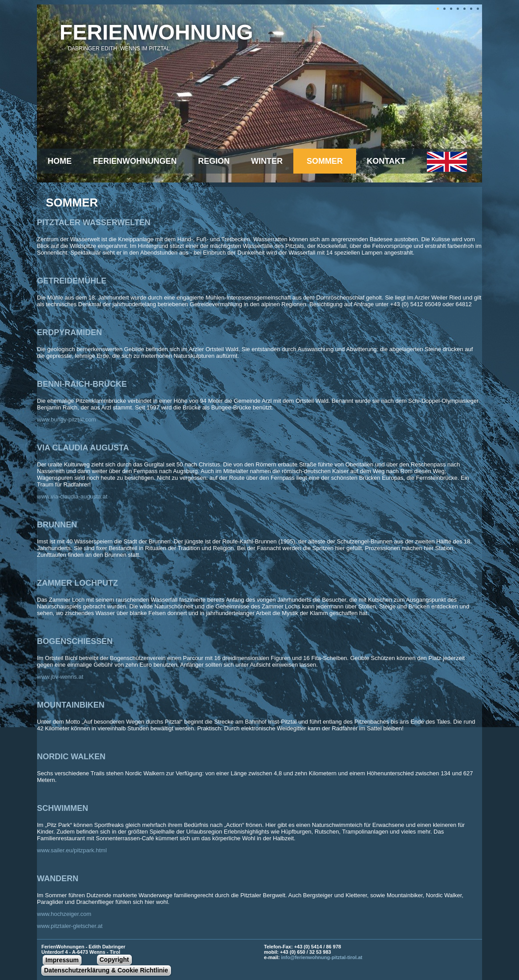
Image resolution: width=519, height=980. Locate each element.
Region (214, 161)
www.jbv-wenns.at (60, 677)
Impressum (62, 960)
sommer (325, 161)
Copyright (114, 960)
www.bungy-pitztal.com (67, 419)
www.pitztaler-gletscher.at (70, 926)
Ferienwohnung (156, 32)
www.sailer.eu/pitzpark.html (72, 850)
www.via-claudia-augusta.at (72, 496)
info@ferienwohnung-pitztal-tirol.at (322, 957)
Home (60, 161)
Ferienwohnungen (135, 161)
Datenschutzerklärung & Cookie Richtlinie (106, 970)
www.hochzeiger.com (64, 914)
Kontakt (386, 161)
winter (267, 161)
